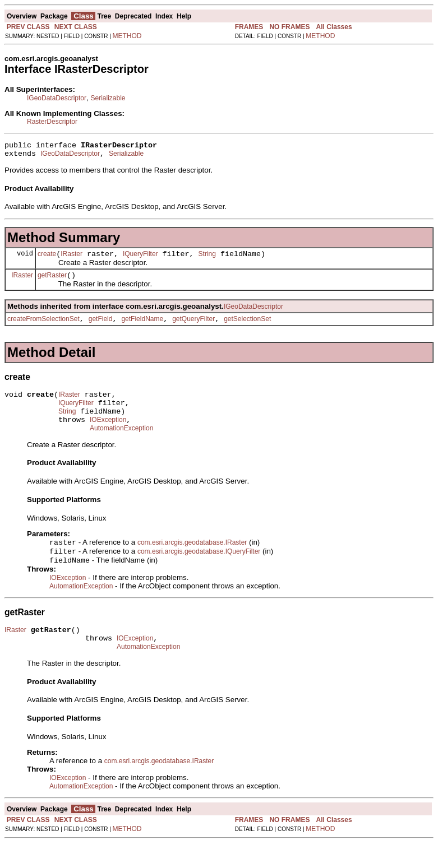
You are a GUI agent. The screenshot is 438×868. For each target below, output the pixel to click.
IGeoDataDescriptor (57, 98)
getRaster (52, 282)
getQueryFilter (193, 327)
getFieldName (142, 327)
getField (101, 327)
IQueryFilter (140, 259)
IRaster (72, 259)
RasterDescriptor (52, 122)
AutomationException (121, 445)
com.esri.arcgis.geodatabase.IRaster (192, 560)
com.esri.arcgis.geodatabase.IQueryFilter (199, 570)
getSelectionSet (247, 327)
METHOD (127, 36)
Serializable (108, 98)
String (207, 259)
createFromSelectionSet (43, 327)
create (47, 259)
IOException (108, 435)
